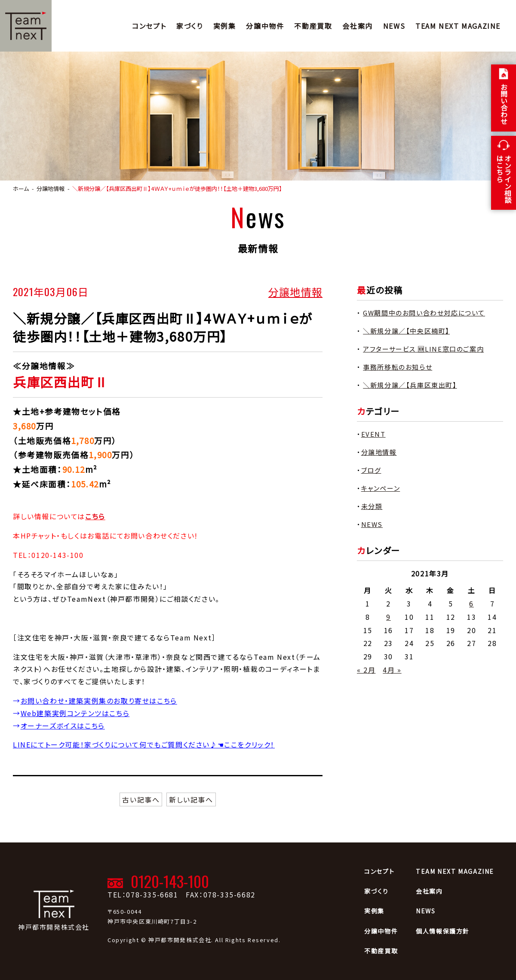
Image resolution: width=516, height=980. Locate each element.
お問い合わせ (504, 104)
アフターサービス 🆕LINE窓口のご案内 (423, 349)
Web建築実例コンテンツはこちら (75, 713)
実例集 (225, 26)
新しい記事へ (191, 799)
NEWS (394, 26)
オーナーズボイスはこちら (63, 726)
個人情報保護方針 (443, 931)
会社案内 (357, 26)
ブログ (371, 470)
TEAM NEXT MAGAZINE (458, 26)
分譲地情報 (295, 291)
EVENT (373, 434)
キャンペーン (381, 488)
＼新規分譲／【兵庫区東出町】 (410, 385)
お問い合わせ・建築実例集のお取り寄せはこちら (99, 701)
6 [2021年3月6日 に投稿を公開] (471, 603)
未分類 (372, 506)
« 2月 (366, 670)
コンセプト (149, 26)
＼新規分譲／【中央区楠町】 (406, 331)
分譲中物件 (265, 26)
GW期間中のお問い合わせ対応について (424, 313)
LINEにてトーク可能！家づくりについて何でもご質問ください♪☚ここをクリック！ (144, 744)
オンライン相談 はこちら (504, 179)
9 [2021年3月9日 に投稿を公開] (389, 617)
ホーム (21, 188)
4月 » (392, 670)
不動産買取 (313, 26)
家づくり (189, 26)
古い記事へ (141, 799)
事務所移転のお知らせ (398, 367)
